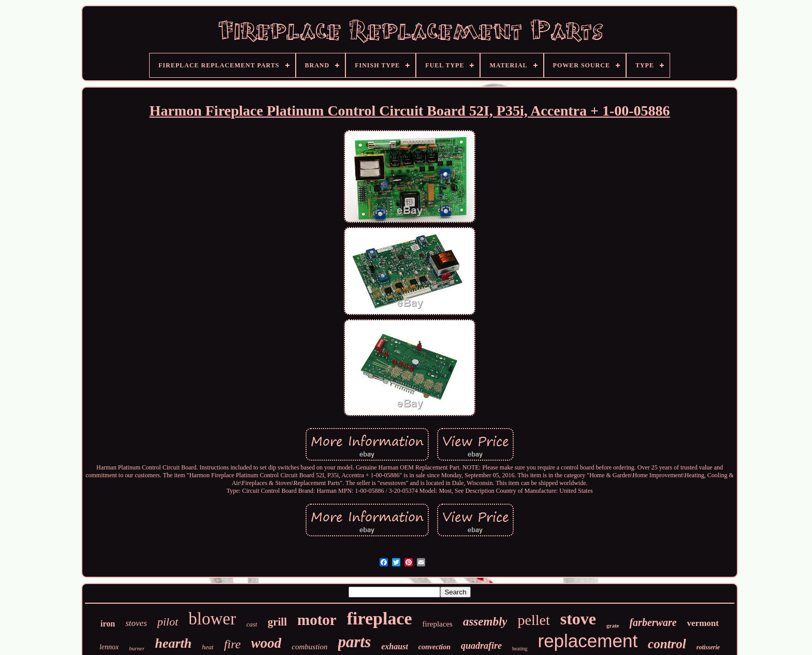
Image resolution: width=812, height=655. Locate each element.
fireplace (380, 618)
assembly (485, 622)
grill (277, 622)
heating (520, 649)
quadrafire (481, 646)
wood (266, 643)
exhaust (395, 646)
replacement (588, 641)
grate (613, 625)
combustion (309, 647)
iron (108, 624)
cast (252, 624)
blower (212, 619)
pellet (533, 620)
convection (434, 647)
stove (578, 619)
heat (208, 647)
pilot (168, 622)
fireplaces (438, 624)
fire (232, 644)
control (667, 644)
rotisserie (708, 647)
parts (355, 642)
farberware (653, 622)
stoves (136, 623)
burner (137, 648)
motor (317, 620)
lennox (109, 647)
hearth (173, 643)
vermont (703, 623)
